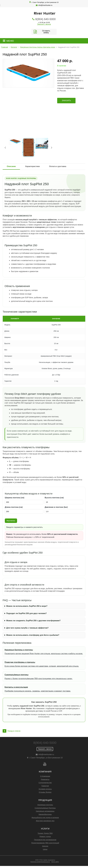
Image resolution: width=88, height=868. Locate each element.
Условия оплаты (45, 789)
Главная (5, 47)
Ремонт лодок (45, 836)
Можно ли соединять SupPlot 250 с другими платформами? (33, 621)
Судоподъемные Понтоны (45, 808)
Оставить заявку (46, 32)
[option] (28, 73)
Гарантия (45, 786)
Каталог (14, 47)
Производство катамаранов (45, 840)
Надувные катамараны (45, 811)
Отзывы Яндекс (45, 792)
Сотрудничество (45, 783)
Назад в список (12, 731)
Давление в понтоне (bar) (56, 507)
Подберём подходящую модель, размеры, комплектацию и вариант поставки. (44, 689)
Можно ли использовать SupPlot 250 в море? (27, 606)
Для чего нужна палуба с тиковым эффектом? (27, 628)
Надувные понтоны (45, 805)
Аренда (45, 846)
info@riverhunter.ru (45, 5)
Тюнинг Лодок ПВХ (45, 833)
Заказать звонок (44, 24)
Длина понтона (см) (14, 507)
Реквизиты (45, 779)
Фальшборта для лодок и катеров (45, 817)
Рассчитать (11, 521)
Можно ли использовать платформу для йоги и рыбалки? (33, 635)
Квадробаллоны (45, 814)
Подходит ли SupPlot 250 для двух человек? (26, 613)
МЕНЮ (10, 41)
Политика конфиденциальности (40, 862)
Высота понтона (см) (54, 498)
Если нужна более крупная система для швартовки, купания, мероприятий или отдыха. (44, 664)
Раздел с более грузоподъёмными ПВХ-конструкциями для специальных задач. (44, 676)
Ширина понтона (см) (14, 498)
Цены (45, 849)
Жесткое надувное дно (45, 821)
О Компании (45, 776)
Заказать (66, 101)
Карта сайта (55, 862)
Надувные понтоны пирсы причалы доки (38, 47)
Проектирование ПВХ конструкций (45, 843)
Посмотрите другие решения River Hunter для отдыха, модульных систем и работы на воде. (44, 651)
